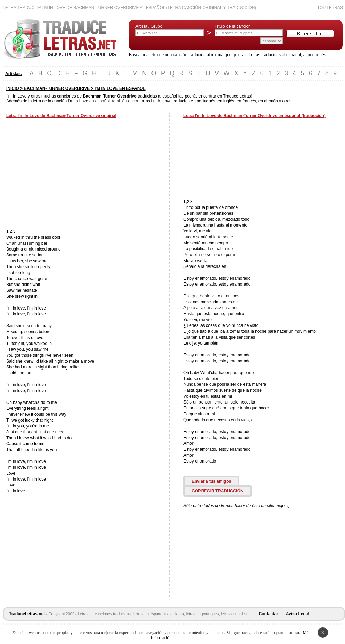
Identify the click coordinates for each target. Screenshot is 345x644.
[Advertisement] (65, 174)
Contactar (269, 614)
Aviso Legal (298, 614)
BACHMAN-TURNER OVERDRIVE (57, 88)
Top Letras (330, 8)
